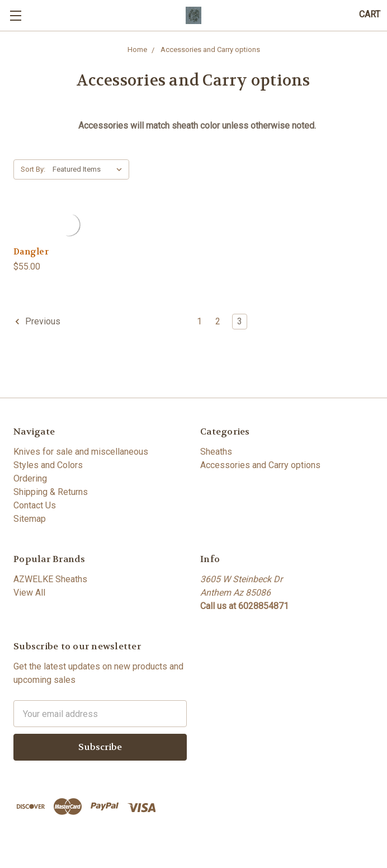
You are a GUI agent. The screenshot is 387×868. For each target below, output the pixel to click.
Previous (37, 322)
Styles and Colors (48, 465)
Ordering (30, 478)
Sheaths (216, 452)
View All (29, 593)
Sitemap (30, 519)
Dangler (31, 252)
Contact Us (35, 505)
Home (137, 49)
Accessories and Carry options (210, 49)
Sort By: (33, 169)
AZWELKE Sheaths (50, 579)
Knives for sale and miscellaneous (81, 452)
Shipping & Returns (51, 492)
